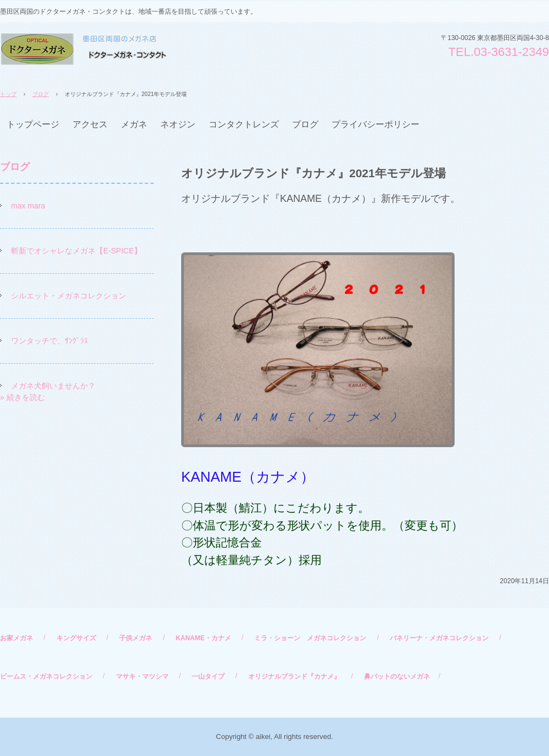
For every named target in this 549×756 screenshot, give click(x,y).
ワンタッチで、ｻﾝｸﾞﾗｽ (49, 341)
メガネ (134, 124)
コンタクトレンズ (244, 124)
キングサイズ (76, 638)
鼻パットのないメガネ (397, 676)
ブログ (41, 94)
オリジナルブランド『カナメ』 (294, 676)
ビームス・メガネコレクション (46, 676)
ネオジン (178, 124)
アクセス (90, 124)
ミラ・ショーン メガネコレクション (310, 638)
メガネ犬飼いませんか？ (53, 386)
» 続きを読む (23, 397)
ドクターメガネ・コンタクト (83, 49)
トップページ (33, 124)
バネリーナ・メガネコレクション (439, 638)
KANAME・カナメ (203, 638)
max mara (28, 206)
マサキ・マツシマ (142, 676)
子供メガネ (136, 638)
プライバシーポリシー (376, 124)
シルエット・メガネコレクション (69, 296)
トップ (8, 94)
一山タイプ (208, 676)
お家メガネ (16, 638)
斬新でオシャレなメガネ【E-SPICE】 (76, 251)
